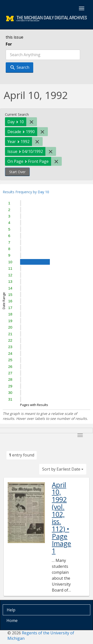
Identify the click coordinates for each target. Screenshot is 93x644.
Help (11, 610)
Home (12, 620)
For (9, 44)
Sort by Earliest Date (63, 469)
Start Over (17, 172)
